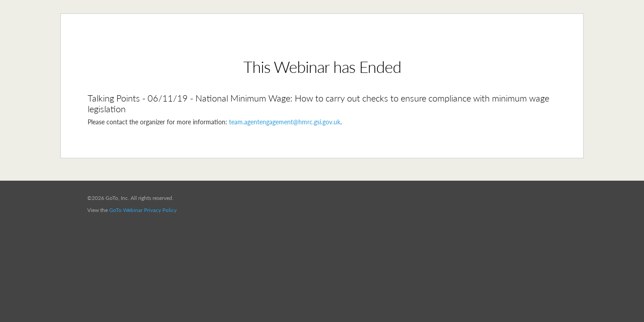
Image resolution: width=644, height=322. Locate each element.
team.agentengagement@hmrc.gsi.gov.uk (285, 122)
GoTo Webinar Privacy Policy (143, 210)
